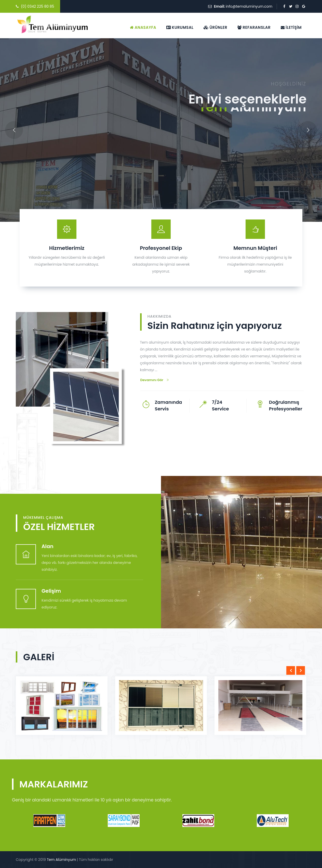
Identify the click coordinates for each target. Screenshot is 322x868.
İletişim (291, 27)
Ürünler (215, 27)
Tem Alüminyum (61, 860)
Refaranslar (254, 27)
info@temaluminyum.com (249, 6)
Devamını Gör (155, 380)
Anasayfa (143, 27)
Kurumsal (180, 27)
